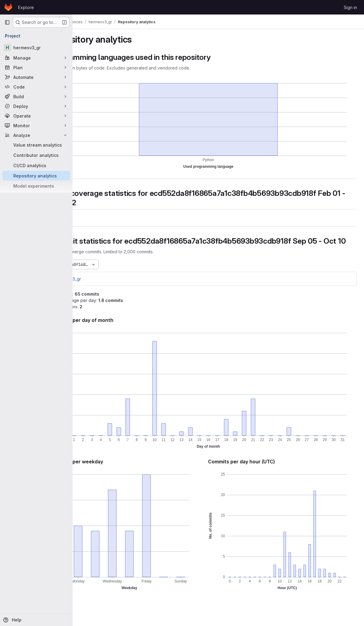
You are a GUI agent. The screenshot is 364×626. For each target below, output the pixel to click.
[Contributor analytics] (36, 155)
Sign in (350, 7)
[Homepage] (8, 7)
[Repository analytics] (36, 176)
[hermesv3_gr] (36, 47)
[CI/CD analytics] (36, 165)
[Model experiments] (36, 186)
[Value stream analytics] (36, 145)
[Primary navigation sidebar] (7, 22)
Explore (26, 7)
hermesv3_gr (98, 288)
